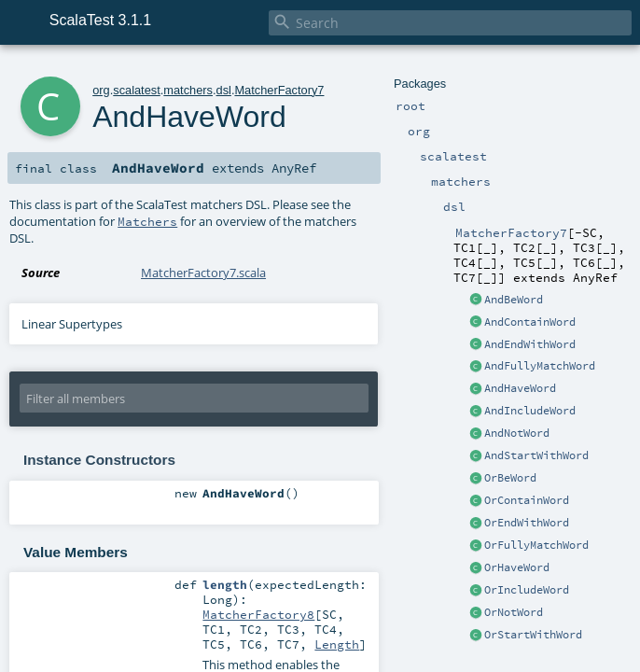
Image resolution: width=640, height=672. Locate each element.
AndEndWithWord (530, 344)
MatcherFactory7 (279, 90)
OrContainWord (527, 500)
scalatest (137, 90)
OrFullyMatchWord (536, 545)
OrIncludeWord (527, 590)
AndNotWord (517, 433)
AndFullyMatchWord (540, 366)
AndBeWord (514, 300)
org (101, 90)
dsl (224, 90)
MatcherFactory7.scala (203, 273)
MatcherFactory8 (258, 614)
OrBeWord (510, 478)
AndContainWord (530, 322)
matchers (188, 90)
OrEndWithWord (527, 523)
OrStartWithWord (533, 635)
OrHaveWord (517, 567)
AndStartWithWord (536, 455)
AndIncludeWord (530, 411)
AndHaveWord (520, 388)
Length (337, 644)
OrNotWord (514, 612)
